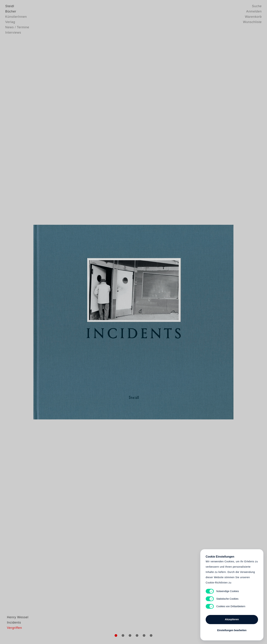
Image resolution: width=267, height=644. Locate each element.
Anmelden (254, 11)
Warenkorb (253, 17)
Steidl (10, 6)
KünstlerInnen (16, 17)
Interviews (13, 33)
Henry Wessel (16, 626)
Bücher (11, 11)
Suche (257, 6)
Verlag (10, 22)
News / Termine (17, 27)
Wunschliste (252, 22)
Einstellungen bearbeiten (232, 630)
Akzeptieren (232, 619)
